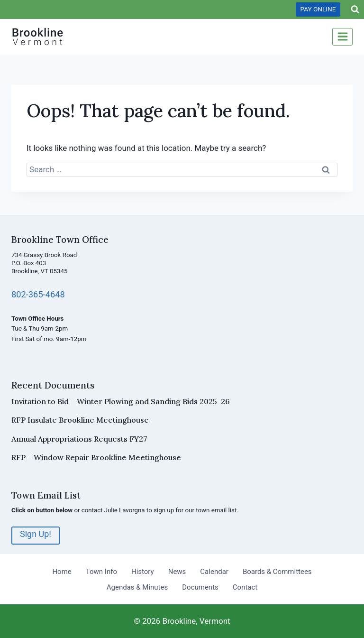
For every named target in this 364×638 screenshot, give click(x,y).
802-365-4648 (38, 294)
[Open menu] (342, 37)
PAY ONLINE (318, 9)
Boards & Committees (277, 572)
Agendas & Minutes (137, 587)
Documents (200, 587)
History (143, 572)
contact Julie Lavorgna (114, 510)
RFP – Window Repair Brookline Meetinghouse (96, 457)
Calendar (214, 572)
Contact (245, 587)
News (177, 572)
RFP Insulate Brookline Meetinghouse (80, 420)
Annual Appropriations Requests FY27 (79, 439)
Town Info (101, 572)
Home (62, 572)
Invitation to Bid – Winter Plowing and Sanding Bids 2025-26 (121, 401)
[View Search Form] (355, 9)
